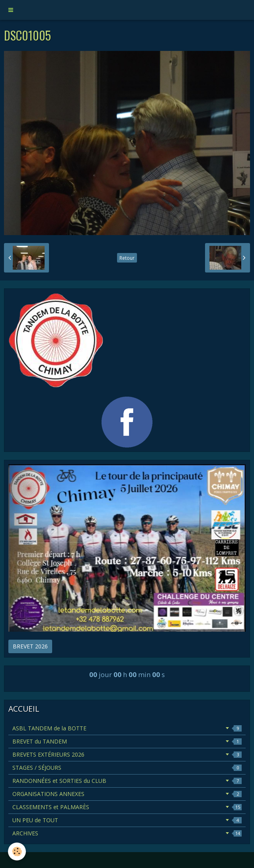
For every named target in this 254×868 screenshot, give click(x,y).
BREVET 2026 (30, 646)
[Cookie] (17, 851)
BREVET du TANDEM (127, 741)
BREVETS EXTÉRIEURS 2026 (127, 754)
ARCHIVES (127, 833)
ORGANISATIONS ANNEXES (127, 794)
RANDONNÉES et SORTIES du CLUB (127, 781)
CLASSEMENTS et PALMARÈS (127, 807)
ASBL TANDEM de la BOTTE (127, 728)
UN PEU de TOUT (127, 820)
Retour (127, 258)
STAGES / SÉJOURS (127, 768)
